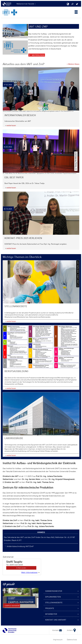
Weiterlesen (38, 55)
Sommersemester (54, 591)
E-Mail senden (21, 568)
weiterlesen (11, 125)
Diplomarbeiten (53, 597)
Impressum (57, 639)
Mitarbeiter (51, 614)
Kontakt (56, 630)
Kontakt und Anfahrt (56, 620)
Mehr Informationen (29, 572)
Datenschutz (71, 639)
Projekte (50, 608)
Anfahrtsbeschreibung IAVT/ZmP (20, 546)
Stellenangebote (54, 602)
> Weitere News (73, 64)
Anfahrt (71, 630)
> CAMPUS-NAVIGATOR (12, 606)
